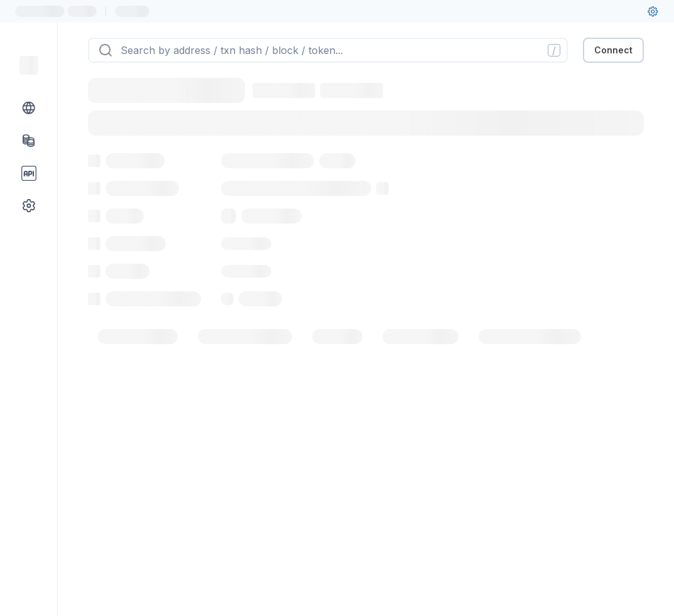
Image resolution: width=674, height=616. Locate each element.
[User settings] (653, 11)
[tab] (138, 337)
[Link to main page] (29, 65)
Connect (613, 50)
